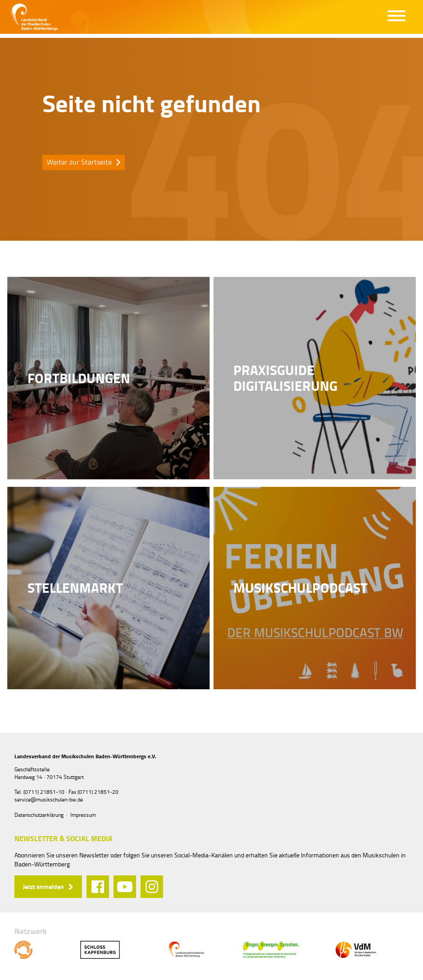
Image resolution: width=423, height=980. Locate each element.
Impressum (83, 815)
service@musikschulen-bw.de (49, 799)
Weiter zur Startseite (79, 162)
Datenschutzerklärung (39, 815)
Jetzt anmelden (43, 886)
